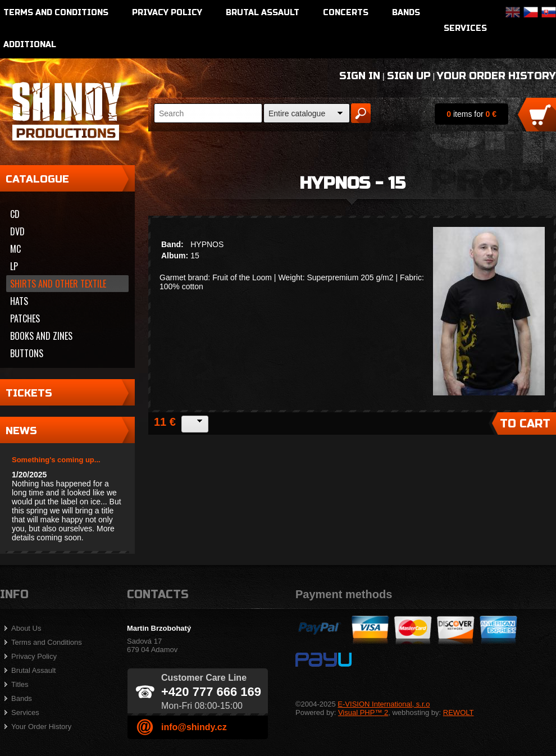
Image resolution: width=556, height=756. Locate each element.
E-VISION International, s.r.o (384, 704)
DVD (17, 231)
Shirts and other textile (58, 284)
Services (465, 28)
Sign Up (409, 76)
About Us (26, 628)
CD (15, 214)
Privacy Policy (167, 13)
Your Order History (496, 76)
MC (15, 249)
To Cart (525, 424)
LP (14, 266)
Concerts (346, 13)
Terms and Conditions (56, 13)
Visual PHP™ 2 (363, 712)
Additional (30, 45)
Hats (19, 301)
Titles (20, 684)
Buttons (27, 353)
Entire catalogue (297, 113)
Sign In (360, 76)
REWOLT (459, 712)
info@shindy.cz (194, 727)
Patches (25, 318)
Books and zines (41, 336)
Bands (406, 13)
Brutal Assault (263, 13)
